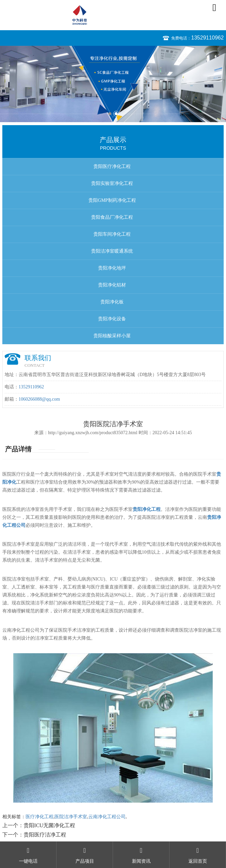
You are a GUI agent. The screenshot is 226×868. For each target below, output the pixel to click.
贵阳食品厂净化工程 (112, 217)
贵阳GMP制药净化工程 (112, 200)
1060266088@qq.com (39, 399)
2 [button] (116, 114)
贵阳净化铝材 (112, 285)
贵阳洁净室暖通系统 (112, 251)
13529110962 (207, 38)
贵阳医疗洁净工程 (45, 835)
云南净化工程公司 (107, 817)
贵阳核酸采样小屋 (112, 336)
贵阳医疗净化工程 (112, 166)
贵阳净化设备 (112, 319)
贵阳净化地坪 (112, 268)
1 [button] (110, 114)
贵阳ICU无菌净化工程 (50, 825)
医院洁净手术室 (71, 817)
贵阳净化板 (112, 302)
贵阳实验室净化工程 (112, 183)
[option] (113, 84)
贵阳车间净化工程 (112, 234)
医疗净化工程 (40, 817)
